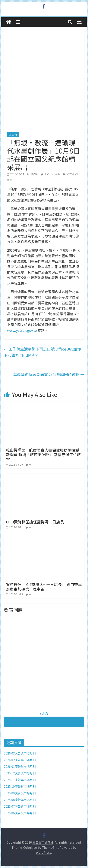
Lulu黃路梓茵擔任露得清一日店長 (35, 522)
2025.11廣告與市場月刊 (20, 780)
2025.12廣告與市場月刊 (20, 773)
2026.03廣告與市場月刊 (20, 753)
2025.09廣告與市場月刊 (20, 793)
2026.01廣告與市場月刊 (20, 766)
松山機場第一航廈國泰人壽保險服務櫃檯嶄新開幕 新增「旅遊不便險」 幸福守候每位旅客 (43, 455)
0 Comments (51, 174)
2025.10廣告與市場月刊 (20, 786)
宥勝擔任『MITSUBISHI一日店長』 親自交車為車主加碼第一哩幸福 (44, 587)
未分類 (13, 135)
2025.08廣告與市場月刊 (20, 800)
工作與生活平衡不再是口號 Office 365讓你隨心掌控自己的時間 (42, 352)
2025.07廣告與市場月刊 (20, 806)
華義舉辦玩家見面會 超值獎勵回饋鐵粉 (49, 374)
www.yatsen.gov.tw (22, 330)
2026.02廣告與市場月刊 (20, 760)
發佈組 (35, 174)
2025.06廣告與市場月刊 (20, 813)
